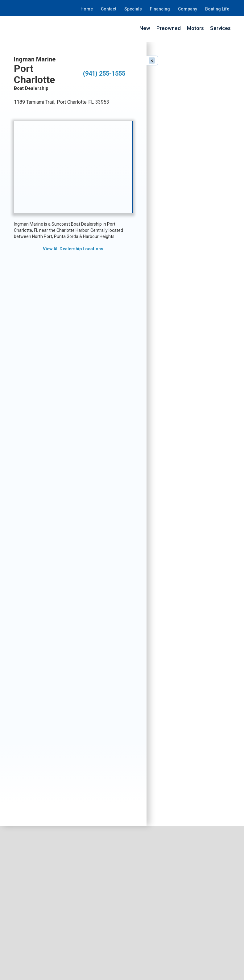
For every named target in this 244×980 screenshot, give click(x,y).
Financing (160, 9)
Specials (133, 9)
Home (87, 9)
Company (188, 9)
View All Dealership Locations (73, 249)
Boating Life (217, 9)
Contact (109, 9)
